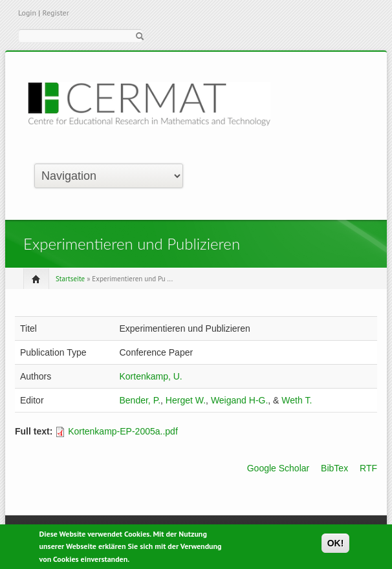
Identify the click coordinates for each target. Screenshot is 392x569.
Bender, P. (140, 400)
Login (27, 13)
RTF (368, 468)
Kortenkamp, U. (150, 376)
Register (55, 13)
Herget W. (186, 400)
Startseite (70, 279)
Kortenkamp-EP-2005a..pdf (123, 431)
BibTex (334, 468)
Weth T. (297, 400)
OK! (336, 545)
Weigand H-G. (239, 400)
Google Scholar (278, 468)
